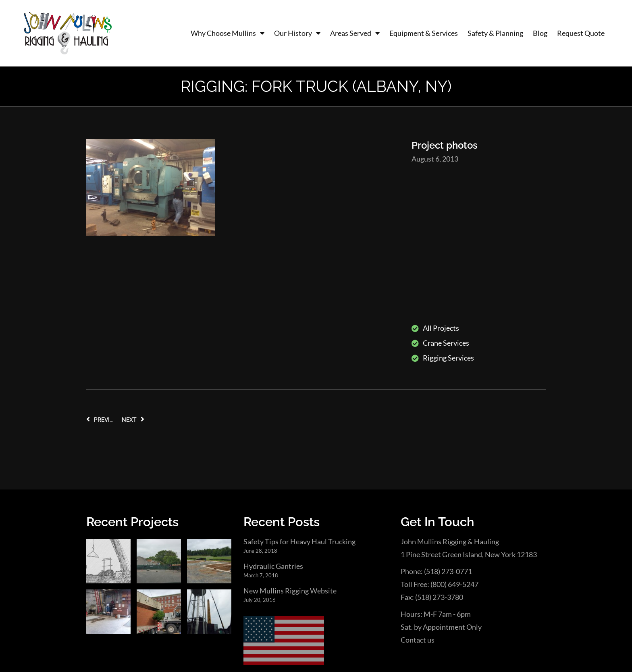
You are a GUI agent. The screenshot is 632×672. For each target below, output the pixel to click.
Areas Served (355, 33)
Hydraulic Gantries (273, 448)
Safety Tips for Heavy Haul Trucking (299, 423)
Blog (540, 33)
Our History (297, 33)
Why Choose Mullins (228, 33)
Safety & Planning (495, 33)
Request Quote (581, 33)
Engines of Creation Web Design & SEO (184, 642)
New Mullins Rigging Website (290, 473)
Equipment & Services (424, 33)
